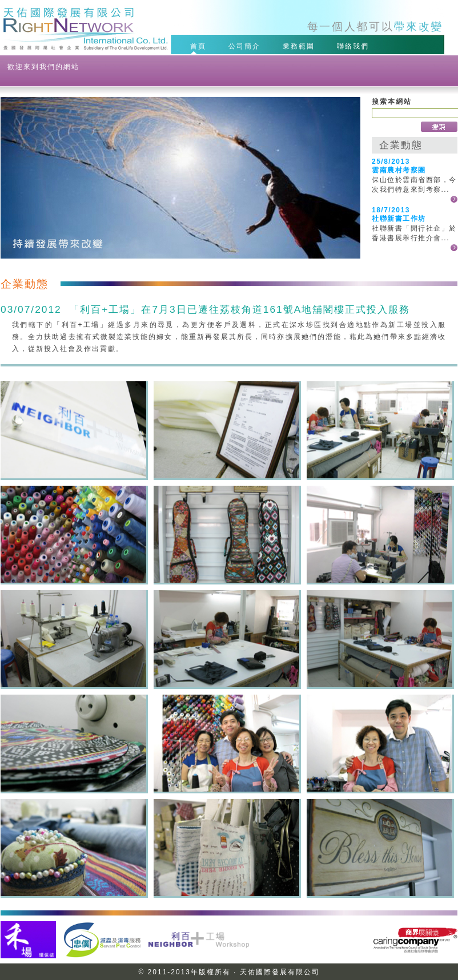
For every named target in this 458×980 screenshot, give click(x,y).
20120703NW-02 (226, 430)
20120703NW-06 (226, 534)
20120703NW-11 (73, 743)
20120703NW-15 (226, 848)
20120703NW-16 (379, 848)
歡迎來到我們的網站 (43, 67)
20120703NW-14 (73, 848)
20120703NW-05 (73, 534)
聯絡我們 (355, 46)
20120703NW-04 (379, 430)
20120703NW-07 (379, 534)
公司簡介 (246, 46)
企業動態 (401, 145)
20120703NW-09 (226, 639)
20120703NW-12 (226, 743)
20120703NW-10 (379, 639)
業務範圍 (300, 46)
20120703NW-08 (73, 639)
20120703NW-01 (73, 430)
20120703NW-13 (379, 743)
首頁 (200, 46)
